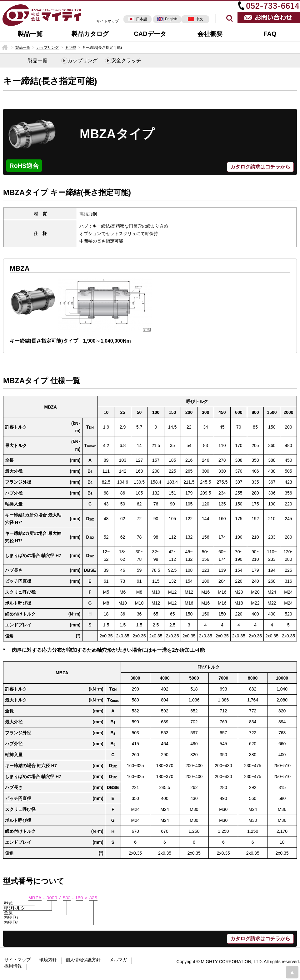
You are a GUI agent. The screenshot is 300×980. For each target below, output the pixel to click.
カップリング (47, 48)
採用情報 (13, 966)
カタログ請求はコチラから (260, 167)
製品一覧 (30, 34)
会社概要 (210, 34)
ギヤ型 (70, 48)
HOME (5, 48)
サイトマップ (107, 21)
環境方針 (48, 960)
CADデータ (150, 34)
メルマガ (118, 960)
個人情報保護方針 (83, 960)
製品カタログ (90, 34)
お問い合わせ (269, 18)
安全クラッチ (126, 60)
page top (292, 972)
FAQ (270, 34)
